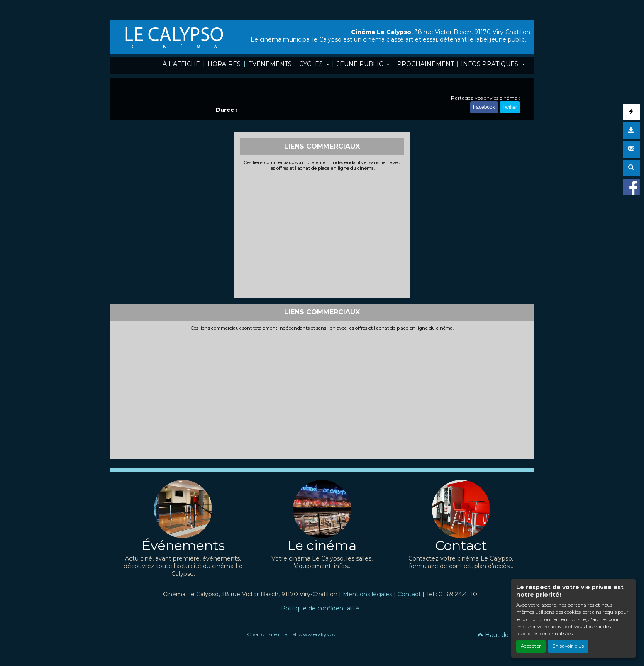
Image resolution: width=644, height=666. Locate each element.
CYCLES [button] (312, 64)
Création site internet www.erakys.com (294, 634)
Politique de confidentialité (320, 608)
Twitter (510, 107)
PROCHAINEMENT (426, 64)
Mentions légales (367, 594)
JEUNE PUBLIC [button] (361, 64)
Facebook (484, 107)
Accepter (531, 646)
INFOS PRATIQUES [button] (490, 64)
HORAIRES (224, 64)
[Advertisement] (322, 233)
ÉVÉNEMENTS (270, 64)
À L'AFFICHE (181, 64)
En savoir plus (568, 646)
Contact (409, 594)
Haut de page (502, 635)
